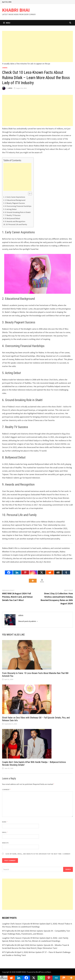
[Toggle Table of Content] (29, 194)
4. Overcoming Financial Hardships (18, 206)
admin (10, 88)
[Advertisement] (37, 46)
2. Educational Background (15, 200)
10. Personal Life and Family (16, 224)
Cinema (5, 68)
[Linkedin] (17, 571)
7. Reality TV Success (13, 215)
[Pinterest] (25, 571)
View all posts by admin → (28, 621)
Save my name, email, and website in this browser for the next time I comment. (38, 854)
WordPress (40, 972)
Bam (49, 972)
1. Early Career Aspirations (15, 197)
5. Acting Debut (11, 209)
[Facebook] (9, 571)
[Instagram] (33, 571)
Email (5, 832)
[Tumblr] (66, 571)
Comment (6, 790)
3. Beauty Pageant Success (15, 203)
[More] (33, 579)
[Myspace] (58, 571)
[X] (42, 571)
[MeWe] (56, 978)
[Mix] (64, 978)
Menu (7, 23)
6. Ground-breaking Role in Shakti (18, 212)
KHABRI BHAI (16, 10)
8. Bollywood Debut (13, 218)
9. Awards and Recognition (15, 221)
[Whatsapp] (41, 978)
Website (5, 843)
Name (5, 822)
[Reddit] (50, 571)
